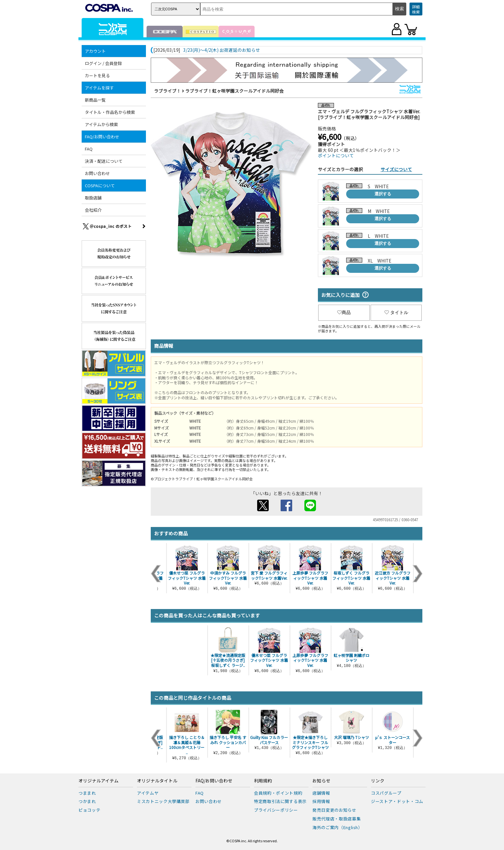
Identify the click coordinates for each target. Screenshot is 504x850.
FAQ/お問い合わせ (102, 137)
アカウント (95, 51)
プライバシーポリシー (276, 810)
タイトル (396, 312)
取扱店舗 (93, 198)
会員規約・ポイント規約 (278, 793)
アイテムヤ (148, 793)
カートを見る (97, 75)
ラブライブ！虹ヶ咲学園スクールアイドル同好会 (234, 91)
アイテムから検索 (101, 124)
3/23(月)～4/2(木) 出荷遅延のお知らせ (222, 50)
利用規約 (263, 781)
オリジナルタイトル (157, 781)
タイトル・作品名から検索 (110, 112)
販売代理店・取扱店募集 (337, 819)
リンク (378, 781)
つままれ (87, 793)
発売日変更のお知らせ (334, 810)
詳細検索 (416, 9)
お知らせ (321, 781)
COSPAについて (100, 185)
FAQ (89, 149)
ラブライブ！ (167, 91)
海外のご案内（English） (337, 827)
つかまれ (87, 801)
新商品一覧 (95, 100)
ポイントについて (336, 155)
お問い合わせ (97, 173)
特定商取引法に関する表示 (280, 801)
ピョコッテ (89, 810)
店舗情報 (321, 793)
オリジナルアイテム (99, 781)
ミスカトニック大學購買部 (163, 801)
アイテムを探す (99, 88)
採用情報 (321, 801)
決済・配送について (104, 161)
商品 (344, 312)
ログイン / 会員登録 (103, 63)
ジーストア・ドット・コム (397, 801)
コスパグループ (386, 793)
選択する (383, 194)
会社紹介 (93, 210)
